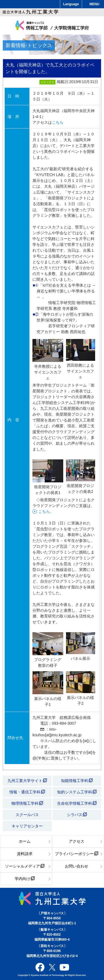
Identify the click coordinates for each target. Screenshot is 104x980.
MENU (94, 4)
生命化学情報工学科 (77, 803)
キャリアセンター (27, 826)
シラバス (77, 815)
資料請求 (25, 854)
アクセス (77, 841)
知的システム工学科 (77, 792)
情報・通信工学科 (27, 792)
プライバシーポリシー (77, 854)
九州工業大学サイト (27, 781)
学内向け (25, 879)
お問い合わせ (77, 866)
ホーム (25, 841)
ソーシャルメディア (25, 866)
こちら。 (46, 511)
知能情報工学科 (77, 781)
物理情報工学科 (27, 803)
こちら (58, 122)
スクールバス (27, 815)
